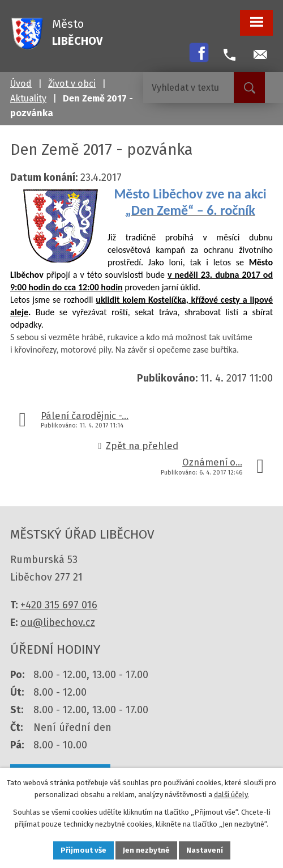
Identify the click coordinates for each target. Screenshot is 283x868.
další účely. (231, 795)
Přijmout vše (83, 850)
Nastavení (205, 850)
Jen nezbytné (146, 850)
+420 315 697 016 (59, 605)
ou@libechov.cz (58, 623)
